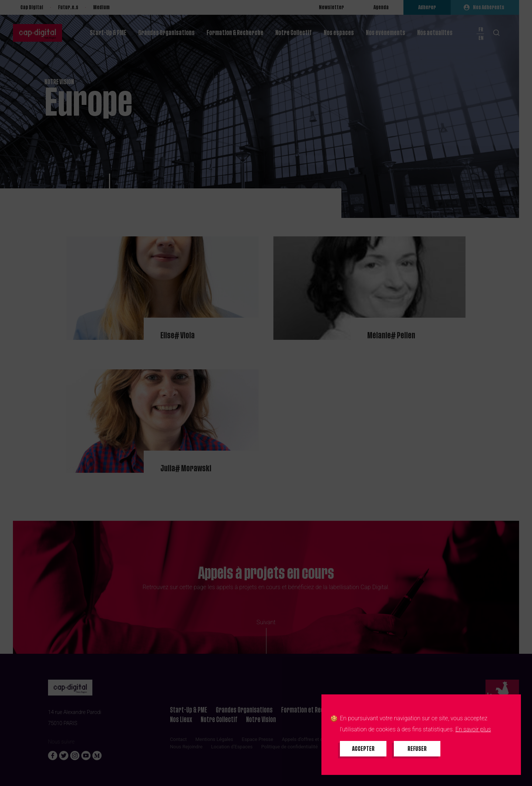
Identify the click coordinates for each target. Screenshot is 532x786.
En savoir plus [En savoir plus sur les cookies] (473, 729)
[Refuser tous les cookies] (417, 749)
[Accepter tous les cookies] (363, 749)
